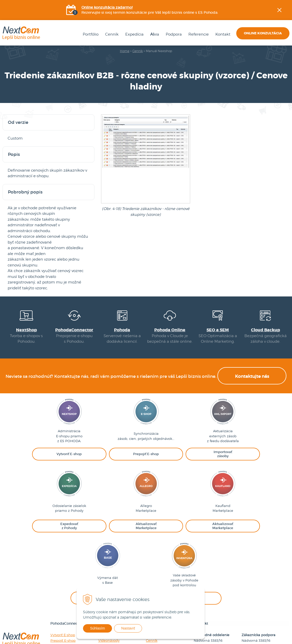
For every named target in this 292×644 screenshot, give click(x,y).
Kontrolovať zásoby (66, 606)
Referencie (198, 35)
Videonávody (109, 572)
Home (125, 51)
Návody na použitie (114, 567)
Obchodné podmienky (165, 583)
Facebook (288, 62)
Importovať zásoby (66, 578)
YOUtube (288, 88)
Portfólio (90, 35)
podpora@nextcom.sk (260, 595)
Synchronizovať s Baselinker (73, 600)
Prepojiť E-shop (63, 572)
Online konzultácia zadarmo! (107, 8)
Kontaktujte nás (252, 380)
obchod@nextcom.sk (211, 595)
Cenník (111, 35)
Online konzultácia (263, 33)
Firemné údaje (158, 567)
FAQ (102, 578)
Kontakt (222, 35)
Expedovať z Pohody (67, 583)
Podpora (173, 35)
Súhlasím (101, 628)
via (154, 35)
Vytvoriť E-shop (63, 567)
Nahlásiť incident (112, 583)
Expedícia (133, 35)
